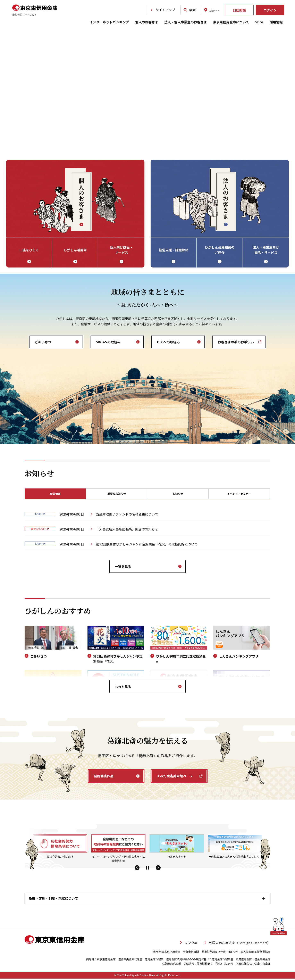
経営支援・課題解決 (174, 250)
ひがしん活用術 (75, 250)
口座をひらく (29, 250)
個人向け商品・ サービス (121, 250)
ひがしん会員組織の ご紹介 (220, 250)
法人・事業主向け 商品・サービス (266, 250)
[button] (137, 870)
